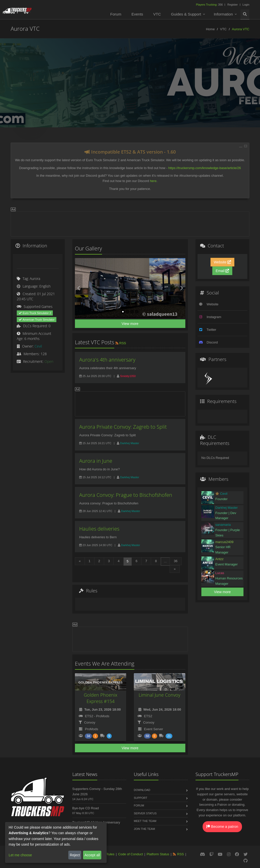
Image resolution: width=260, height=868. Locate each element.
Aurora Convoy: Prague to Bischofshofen (126, 495)
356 (210, 5)
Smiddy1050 (128, 376)
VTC (157, 14)
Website (222, 262)
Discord (212, 342)
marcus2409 (224, 542)
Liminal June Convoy (159, 695)
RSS (120, 343)
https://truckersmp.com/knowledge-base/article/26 (205, 168)
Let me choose (20, 855)
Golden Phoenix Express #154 (101, 698)
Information (223, 14)
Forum (116, 14)
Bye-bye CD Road (86, 808)
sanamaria (223, 525)
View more (130, 324)
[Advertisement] (130, 223)
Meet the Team (145, 821)
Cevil (38, 346)
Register (232, 5)
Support (141, 798)
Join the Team (144, 829)
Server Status (145, 813)
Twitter (211, 330)
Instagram (214, 317)
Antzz (220, 559)
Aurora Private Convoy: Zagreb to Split (123, 427)
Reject (75, 855)
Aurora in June (96, 461)
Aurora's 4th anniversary (107, 360)
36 (175, 561)
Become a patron (222, 827)
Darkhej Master (130, 443)
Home (210, 29)
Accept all (92, 855)
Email (222, 271)
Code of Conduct (131, 854)
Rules (110, 854)
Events (137, 14)
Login (246, 5)
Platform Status (158, 854)
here (153, 181)
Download (142, 790)
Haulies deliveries (99, 529)
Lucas (220, 573)
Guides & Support (186, 14)
